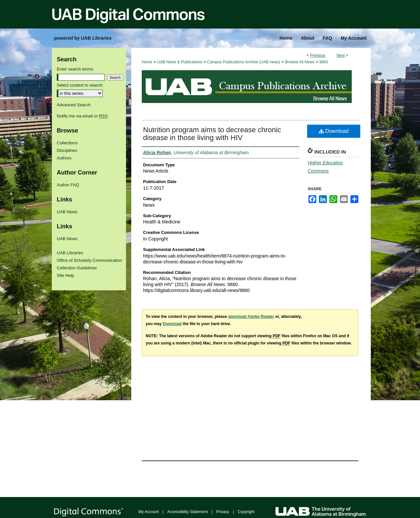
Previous (318, 55)
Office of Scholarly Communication (89, 260)
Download (334, 131)
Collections (67, 143)
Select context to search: (80, 85)
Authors (64, 158)
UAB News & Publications (180, 62)
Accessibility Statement (188, 512)
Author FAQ (68, 185)
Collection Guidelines (77, 268)
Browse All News (300, 62)
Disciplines (67, 150)
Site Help (65, 275)
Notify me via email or (82, 116)
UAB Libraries (70, 253)
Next (341, 55)
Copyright (246, 512)
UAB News (67, 212)
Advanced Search (74, 105)
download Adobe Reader (251, 317)
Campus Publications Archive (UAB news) (244, 62)
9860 (324, 62)
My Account (149, 512)
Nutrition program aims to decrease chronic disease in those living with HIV (212, 134)
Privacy (223, 512)
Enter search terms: (75, 69)
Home (147, 62)
